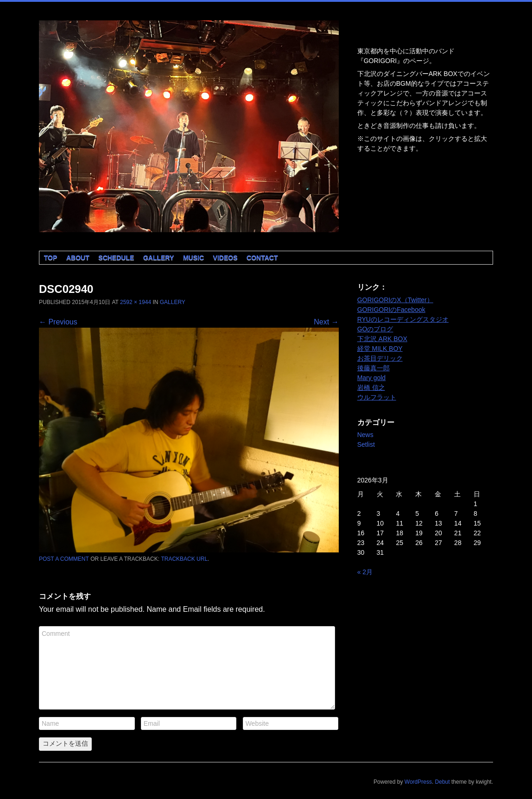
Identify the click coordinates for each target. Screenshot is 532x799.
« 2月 (365, 572)
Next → (326, 322)
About (78, 258)
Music (193, 258)
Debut (443, 782)
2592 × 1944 (136, 302)
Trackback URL (184, 559)
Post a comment (64, 559)
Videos (225, 258)
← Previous (58, 322)
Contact (262, 258)
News (365, 435)
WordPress (418, 782)
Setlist (366, 444)
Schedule (116, 258)
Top (51, 258)
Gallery (158, 258)
